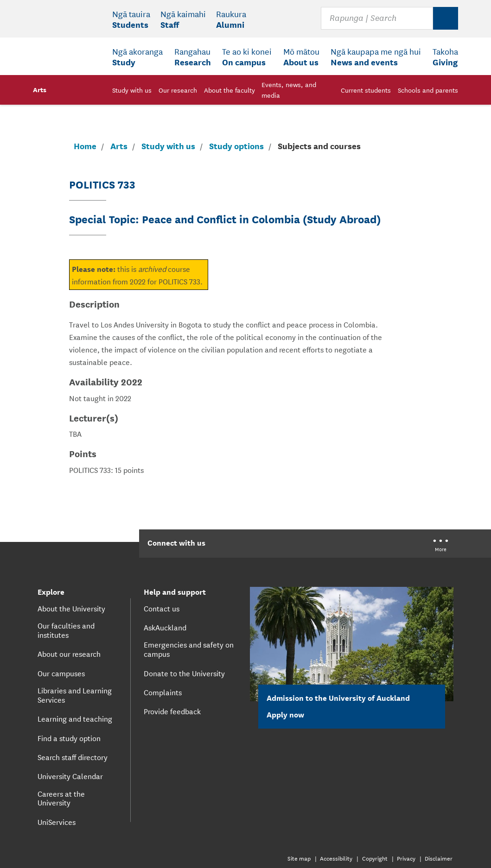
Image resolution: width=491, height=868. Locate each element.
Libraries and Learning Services (75, 695)
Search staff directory (73, 757)
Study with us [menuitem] (132, 90)
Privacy (406, 858)
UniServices (57, 822)
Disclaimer (439, 858)
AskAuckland (165, 627)
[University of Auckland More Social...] (441, 546)
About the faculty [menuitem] (230, 90)
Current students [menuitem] (366, 90)
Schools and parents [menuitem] (428, 90)
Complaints (163, 692)
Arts (40, 89)
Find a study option (69, 738)
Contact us (162, 608)
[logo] (67, 37)
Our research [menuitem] (178, 90)
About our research (69, 654)
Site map (299, 858)
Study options (236, 146)
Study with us (168, 146)
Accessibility (336, 858)
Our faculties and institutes (66, 630)
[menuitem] (131, 19)
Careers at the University (61, 798)
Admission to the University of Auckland (338, 697)
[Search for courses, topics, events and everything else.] (377, 19)
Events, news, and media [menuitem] (289, 90)
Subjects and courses (319, 145)
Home (85, 146)
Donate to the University (184, 673)
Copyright (375, 858)
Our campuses (61, 673)
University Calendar (70, 776)
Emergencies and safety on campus (189, 649)
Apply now (291, 714)
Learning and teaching (75, 718)
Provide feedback (172, 711)
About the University (71, 608)
